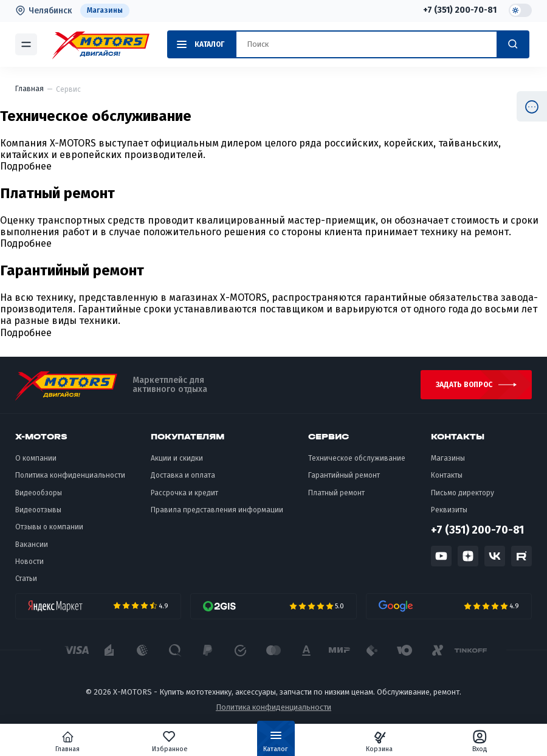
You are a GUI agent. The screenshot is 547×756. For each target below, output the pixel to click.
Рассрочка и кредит (184, 493)
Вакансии (32, 545)
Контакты (447, 475)
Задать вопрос (464, 385)
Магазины (105, 10)
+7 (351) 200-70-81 (460, 10)
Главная (67, 741)
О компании (36, 458)
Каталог (276, 744)
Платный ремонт (336, 493)
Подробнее (26, 166)
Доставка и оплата (183, 475)
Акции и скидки (177, 458)
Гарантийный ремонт (344, 475)
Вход (480, 741)
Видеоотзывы (38, 510)
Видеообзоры (39, 493)
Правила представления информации (217, 510)
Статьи (26, 579)
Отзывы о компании (49, 527)
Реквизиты (449, 510)
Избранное (170, 741)
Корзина (379, 741)
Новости (29, 562)
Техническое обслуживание (357, 458)
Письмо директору (463, 493)
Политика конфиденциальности (70, 475)
